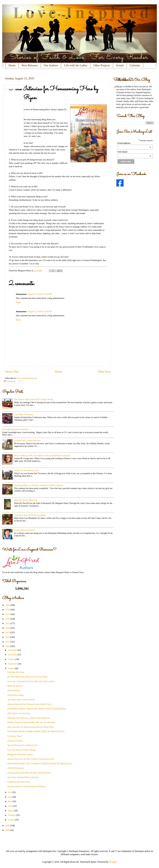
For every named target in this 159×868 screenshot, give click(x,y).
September (13, 664)
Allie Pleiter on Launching (19, 713)
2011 (8, 642)
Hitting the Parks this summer (20, 754)
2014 (8, 628)
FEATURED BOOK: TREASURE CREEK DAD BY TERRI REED (37, 709)
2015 (8, 623)
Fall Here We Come (16, 672)
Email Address (134, 143)
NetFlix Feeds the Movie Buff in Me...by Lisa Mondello (31, 722)
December (13, 650)
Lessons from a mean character (27, 440)
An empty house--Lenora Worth (21, 700)
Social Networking (16, 695)
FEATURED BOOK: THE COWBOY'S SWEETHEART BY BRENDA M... (40, 764)
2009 (8, 825)
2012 (8, 637)
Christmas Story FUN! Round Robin (30, 515)
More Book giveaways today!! (15, 429)
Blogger (113, 862)
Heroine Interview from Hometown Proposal (27, 786)
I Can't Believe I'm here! (25, 530)
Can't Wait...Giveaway (24, 414)
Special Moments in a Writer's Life (22, 745)
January (11, 820)
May (10, 801)
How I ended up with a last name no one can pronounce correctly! (42, 455)
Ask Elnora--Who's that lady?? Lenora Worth (33, 399)
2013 (8, 632)
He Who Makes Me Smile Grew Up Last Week (28, 677)
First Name (134, 152)
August (11, 668)
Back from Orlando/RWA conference (23, 777)
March (11, 811)
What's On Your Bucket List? (27, 470)
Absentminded (14, 690)
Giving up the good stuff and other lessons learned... (30, 773)
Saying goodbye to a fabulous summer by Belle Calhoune (39, 485)
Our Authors (51, 65)
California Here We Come (19, 782)
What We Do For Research (26, 500)
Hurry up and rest (15, 686)
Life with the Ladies (76, 65)
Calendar (135, 65)
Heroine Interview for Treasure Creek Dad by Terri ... (30, 704)
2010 (8, 646)
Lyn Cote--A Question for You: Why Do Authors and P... (32, 681)
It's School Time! (15, 736)
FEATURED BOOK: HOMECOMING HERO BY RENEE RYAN (36, 732)
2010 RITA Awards (16, 768)
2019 (8, 605)
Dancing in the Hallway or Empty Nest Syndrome (29, 718)
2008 (8, 830)
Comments (10, 381)
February (12, 815)
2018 (8, 610)
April (10, 806)
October (12, 659)
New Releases (30, 65)
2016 (8, 619)
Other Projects (102, 65)
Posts (118, 87)
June (10, 797)
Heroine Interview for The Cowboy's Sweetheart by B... (31, 759)
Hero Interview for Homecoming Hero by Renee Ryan (31, 727)
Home (12, 65)
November (13, 655)
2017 (8, 614)
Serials (120, 65)
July (10, 792)
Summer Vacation (15, 741)
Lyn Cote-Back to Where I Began (22, 750)
